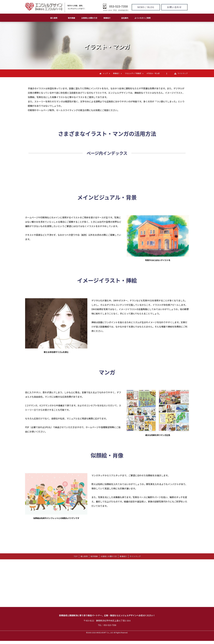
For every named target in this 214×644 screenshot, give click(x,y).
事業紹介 (107, 18)
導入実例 (54, 18)
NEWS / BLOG (146, 7)
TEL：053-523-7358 (107, 625)
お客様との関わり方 (89, 18)
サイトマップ (183, 73)
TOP (76, 556)
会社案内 (125, 18)
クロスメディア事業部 (133, 73)
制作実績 (72, 18)
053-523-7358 (118, 6)
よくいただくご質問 (143, 18)
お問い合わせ (174, 7)
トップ (105, 73)
